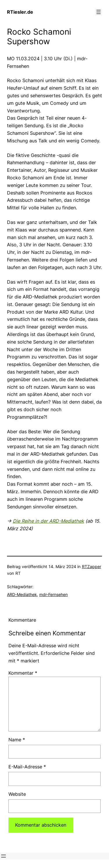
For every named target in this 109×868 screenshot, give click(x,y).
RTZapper (92, 566)
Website (17, 794)
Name (17, 740)
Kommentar (23, 673)
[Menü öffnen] (99, 12)
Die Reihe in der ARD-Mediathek (48, 521)
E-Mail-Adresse (27, 767)
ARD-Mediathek (22, 594)
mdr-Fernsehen (53, 594)
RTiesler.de (20, 12)
